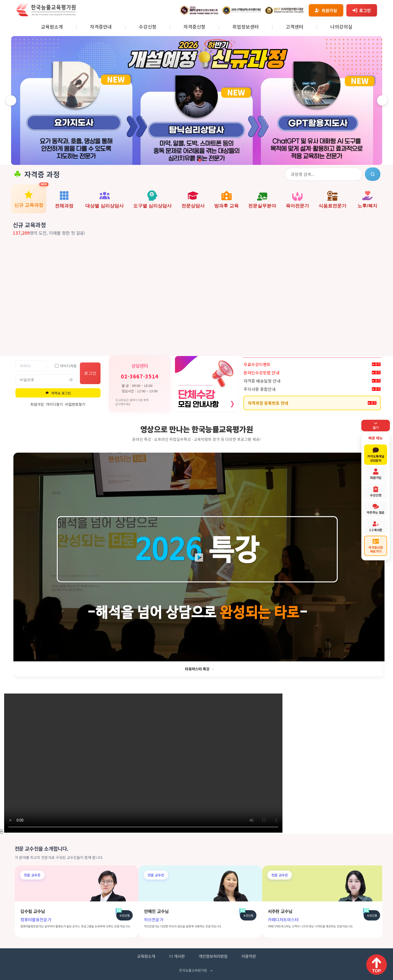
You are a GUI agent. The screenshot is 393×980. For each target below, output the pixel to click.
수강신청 (148, 27)
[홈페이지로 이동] (46, 15)
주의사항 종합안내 (260, 389)
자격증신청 (194, 27)
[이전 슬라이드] (11, 100)
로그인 (90, 373)
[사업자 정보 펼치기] (212, 971)
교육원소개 (52, 27)
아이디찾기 (55, 404)
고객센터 (295, 27)
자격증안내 (101, 27)
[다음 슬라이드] (382, 100)
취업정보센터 (246, 27)
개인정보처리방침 (213, 957)
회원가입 (37, 404)
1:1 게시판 (177, 957)
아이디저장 (66, 366)
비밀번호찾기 (75, 404)
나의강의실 (341, 27)
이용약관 (249, 957)
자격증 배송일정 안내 (262, 381)
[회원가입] (326, 10)
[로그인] (362, 10)
